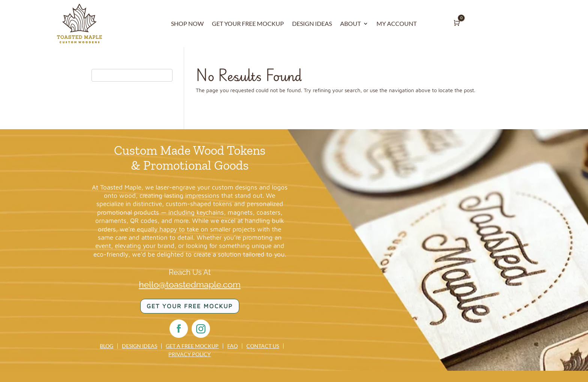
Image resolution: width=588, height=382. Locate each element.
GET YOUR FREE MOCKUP (248, 24)
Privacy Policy (190, 354)
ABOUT (350, 24)
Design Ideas (139, 346)
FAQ (232, 346)
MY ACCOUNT (397, 24)
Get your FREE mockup (190, 306)
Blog (106, 346)
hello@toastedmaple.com (190, 284)
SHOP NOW (187, 24)
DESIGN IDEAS (312, 24)
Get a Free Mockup (192, 346)
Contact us (263, 346)
